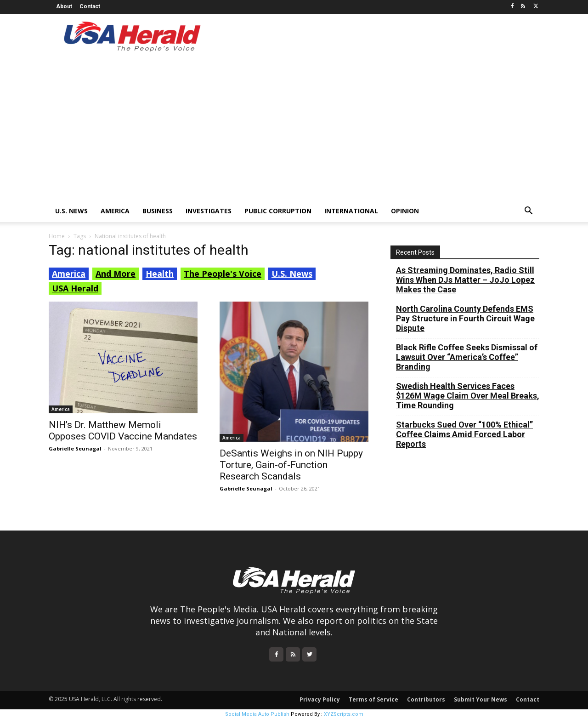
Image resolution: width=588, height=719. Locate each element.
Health (160, 274)
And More (116, 274)
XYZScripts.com (344, 714)
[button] (528, 212)
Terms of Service (373, 699)
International (351, 211)
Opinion (405, 211)
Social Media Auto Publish (257, 714)
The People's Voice (223, 274)
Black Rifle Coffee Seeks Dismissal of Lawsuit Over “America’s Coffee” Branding (467, 357)
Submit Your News (481, 699)
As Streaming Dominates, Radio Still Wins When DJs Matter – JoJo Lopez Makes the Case (465, 280)
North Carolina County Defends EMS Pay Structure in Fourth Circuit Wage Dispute (465, 318)
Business (158, 211)
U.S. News (71, 211)
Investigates (209, 211)
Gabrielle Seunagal (75, 448)
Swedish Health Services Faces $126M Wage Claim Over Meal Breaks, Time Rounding (468, 396)
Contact (90, 6)
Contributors (426, 699)
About (64, 6)
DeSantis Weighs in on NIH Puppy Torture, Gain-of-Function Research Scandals (291, 465)
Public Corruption (278, 211)
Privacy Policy (320, 699)
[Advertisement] (294, 131)
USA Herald (75, 288)
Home (57, 236)
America (115, 211)
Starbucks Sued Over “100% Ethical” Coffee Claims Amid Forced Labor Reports (464, 434)
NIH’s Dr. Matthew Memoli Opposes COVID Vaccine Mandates (123, 431)
